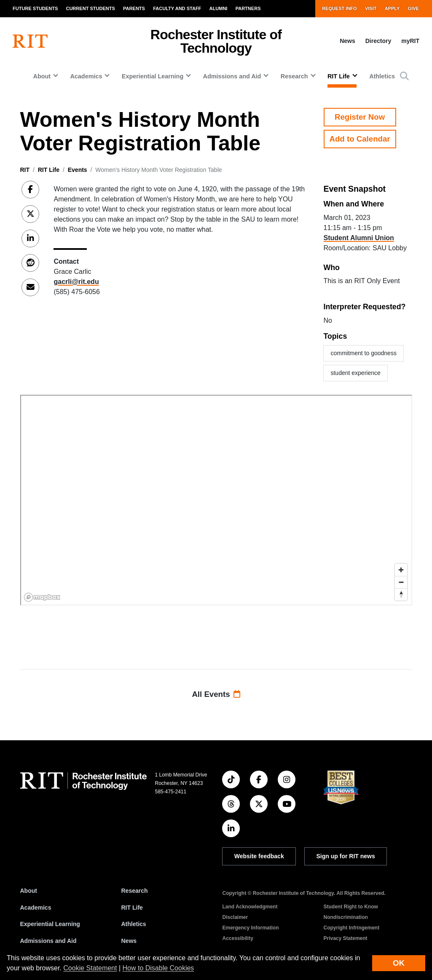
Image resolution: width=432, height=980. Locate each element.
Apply (392, 8)
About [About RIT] (29, 891)
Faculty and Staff (177, 8)
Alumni (219, 8)
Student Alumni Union (358, 238)
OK (399, 963)
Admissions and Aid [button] (232, 76)
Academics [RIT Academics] (36, 908)
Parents (134, 8)
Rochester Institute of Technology (216, 41)
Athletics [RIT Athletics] (134, 924)
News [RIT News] (129, 941)
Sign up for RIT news (346, 856)
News (347, 41)
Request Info (339, 8)
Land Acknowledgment (250, 907)
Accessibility (238, 938)
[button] (404, 76)
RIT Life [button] (339, 76)
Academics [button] (86, 76)
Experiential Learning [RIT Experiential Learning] (50, 924)
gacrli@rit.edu (76, 282)
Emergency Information (251, 928)
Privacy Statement (346, 938)
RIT (25, 170)
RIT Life (49, 170)
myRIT (410, 41)
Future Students (35, 8)
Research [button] (294, 76)
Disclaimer (235, 917)
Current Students (90, 8)
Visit (371, 8)
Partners (248, 8)
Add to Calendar (360, 139)
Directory (378, 41)
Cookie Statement (90, 968)
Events (78, 170)
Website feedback (259, 856)
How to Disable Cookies (158, 968)
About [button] (42, 76)
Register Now (360, 117)
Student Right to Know (351, 907)
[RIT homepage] (30, 41)
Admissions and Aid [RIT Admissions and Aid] (48, 941)
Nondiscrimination (346, 917)
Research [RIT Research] (135, 891)
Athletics (382, 76)
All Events (216, 694)
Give (413, 8)
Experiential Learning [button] (153, 76)
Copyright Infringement (352, 928)
